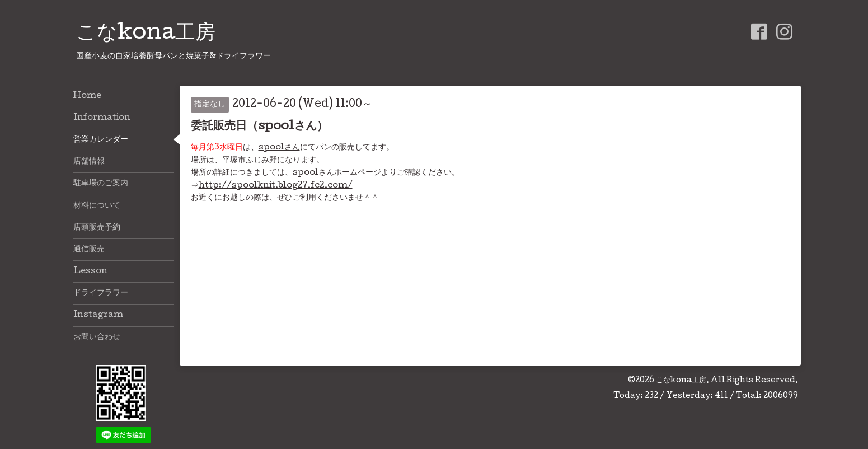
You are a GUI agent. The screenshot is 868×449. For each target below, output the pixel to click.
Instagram (98, 315)
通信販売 (89, 250)
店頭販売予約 (97, 228)
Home (87, 96)
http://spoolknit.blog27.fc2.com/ (276, 186)
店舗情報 (89, 162)
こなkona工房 (146, 34)
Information (102, 118)
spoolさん (279, 148)
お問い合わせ (97, 338)
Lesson (90, 272)
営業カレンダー (101, 140)
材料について (97, 206)
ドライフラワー (101, 293)
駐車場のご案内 (101, 184)
